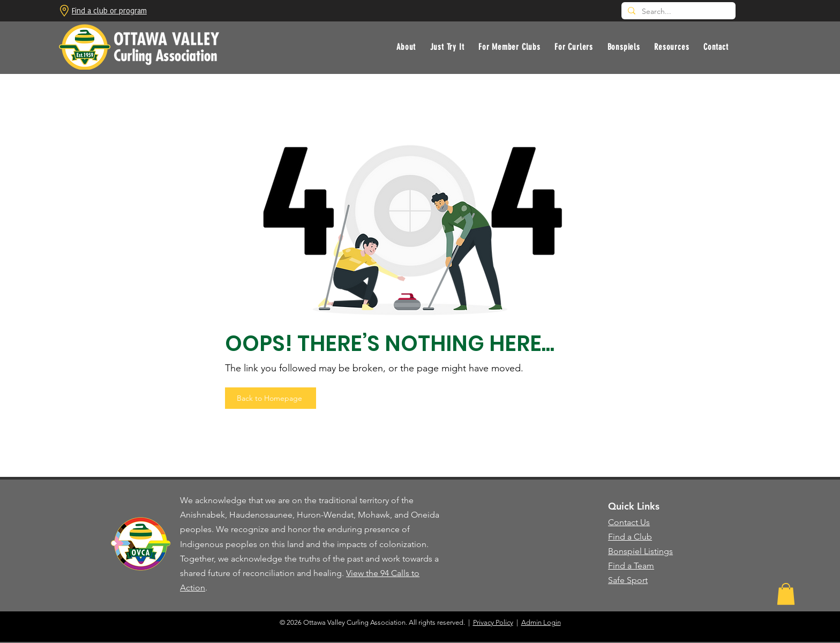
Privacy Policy (493, 622)
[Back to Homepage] (271, 398)
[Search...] (677, 12)
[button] (447, 47)
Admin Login (541, 622)
